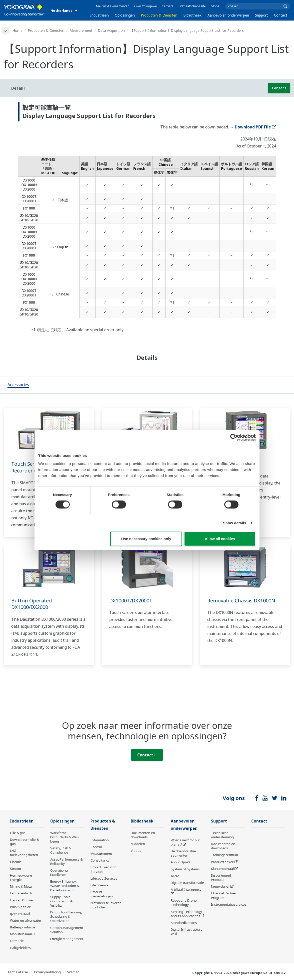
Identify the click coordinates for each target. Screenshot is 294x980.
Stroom (15, 869)
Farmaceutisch (21, 893)
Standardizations (184, 923)
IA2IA (175, 876)
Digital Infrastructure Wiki (187, 932)
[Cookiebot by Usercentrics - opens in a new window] (234, 437)
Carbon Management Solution (67, 930)
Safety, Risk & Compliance (61, 850)
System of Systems (185, 869)
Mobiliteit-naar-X (23, 934)
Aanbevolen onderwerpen (228, 15)
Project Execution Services (103, 869)
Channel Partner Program (224, 895)
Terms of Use (18, 972)
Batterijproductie (23, 927)
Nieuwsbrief (220, 886)
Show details (235, 523)
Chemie (16, 862)
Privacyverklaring (47, 972)
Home (17, 30)
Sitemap (73, 972)
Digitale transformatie (187, 883)
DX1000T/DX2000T (131, 601)
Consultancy (100, 860)
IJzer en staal (20, 914)
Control (96, 847)
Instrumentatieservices (229, 904)
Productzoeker (222, 862)
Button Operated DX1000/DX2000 (32, 604)
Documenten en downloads (143, 835)
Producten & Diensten (159, 15)
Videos (136, 851)
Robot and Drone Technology (184, 903)
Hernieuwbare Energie (21, 877)
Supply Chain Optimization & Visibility (61, 901)
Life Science (99, 885)
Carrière (168, 6)
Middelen (138, 844)
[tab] (18, 385)
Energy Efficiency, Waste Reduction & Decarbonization (65, 886)
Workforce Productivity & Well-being (65, 837)
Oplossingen (125, 15)
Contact (281, 15)
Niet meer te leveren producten (106, 905)
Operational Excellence (59, 872)
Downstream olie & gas (24, 842)
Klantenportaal (222, 869)
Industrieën (99, 15)
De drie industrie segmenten (183, 853)
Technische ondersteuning (222, 835)
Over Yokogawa (145, 6)
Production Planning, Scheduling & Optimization (66, 916)
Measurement (81, 30)
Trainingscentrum (224, 855)
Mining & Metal (21, 886)
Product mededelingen (102, 894)
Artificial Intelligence (186, 889)
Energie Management (67, 939)
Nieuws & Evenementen (113, 6)
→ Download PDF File (253, 127)
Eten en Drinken (22, 900)
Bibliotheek (192, 15)
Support (261, 15)
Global (215, 6)
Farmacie (17, 941)
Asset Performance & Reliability (66, 861)
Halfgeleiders (20, 948)
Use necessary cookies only (146, 539)
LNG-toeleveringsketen (24, 853)
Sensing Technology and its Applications (186, 914)
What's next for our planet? (185, 842)
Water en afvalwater (26, 920)
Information (100, 840)
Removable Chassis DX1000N (241, 601)
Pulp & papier (20, 907)
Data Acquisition (111, 30)
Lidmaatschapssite (192, 6)
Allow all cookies (220, 539)
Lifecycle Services (104, 878)
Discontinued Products (221, 877)
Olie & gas (18, 833)
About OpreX (180, 862)
